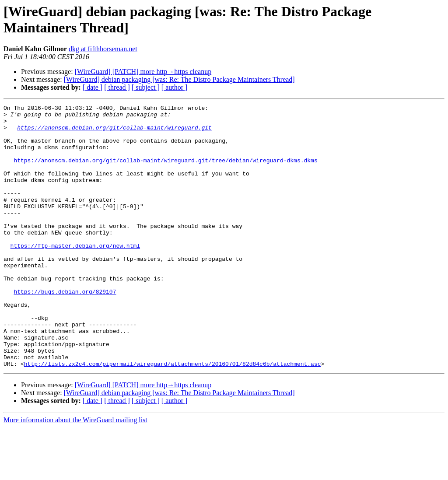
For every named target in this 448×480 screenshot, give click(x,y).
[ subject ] (146, 87)
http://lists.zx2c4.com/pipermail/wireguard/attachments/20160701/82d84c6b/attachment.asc (173, 416)
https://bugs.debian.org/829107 (65, 329)
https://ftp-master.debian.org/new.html (75, 274)
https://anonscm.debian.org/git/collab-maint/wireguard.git (114, 133)
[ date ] (93, 87)
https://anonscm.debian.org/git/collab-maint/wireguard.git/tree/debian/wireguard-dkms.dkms (165, 172)
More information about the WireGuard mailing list (75, 472)
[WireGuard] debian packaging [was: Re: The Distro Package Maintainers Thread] (179, 79)
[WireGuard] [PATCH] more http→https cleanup (143, 72)
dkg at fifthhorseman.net (103, 49)
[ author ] (175, 87)
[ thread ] (117, 87)
